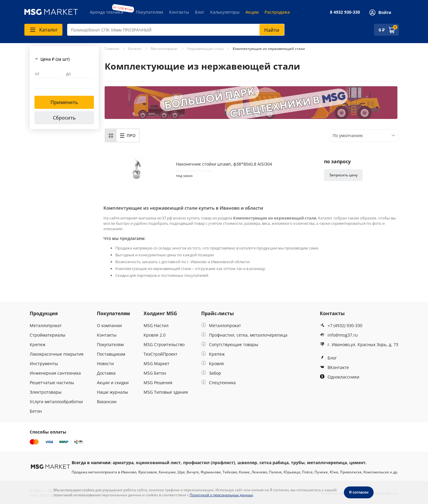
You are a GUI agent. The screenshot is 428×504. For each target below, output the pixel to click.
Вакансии (107, 402)
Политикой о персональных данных (221, 495)
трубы (298, 463)
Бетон (36, 411)
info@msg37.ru (339, 335)
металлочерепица (327, 463)
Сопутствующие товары (230, 344)
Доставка (106, 373)
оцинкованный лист (158, 463)
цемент (357, 463)
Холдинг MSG (160, 313)
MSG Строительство (164, 344)
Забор (211, 373)
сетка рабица (274, 463)
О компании (109, 325)
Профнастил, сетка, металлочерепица (244, 335)
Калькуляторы (225, 12)
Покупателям (150, 12)
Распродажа (277, 12)
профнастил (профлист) (209, 463)
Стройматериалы (48, 335)
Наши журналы (112, 392)
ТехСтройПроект (160, 354)
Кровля (213, 364)
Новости (105, 364)
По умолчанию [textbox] (348, 135)
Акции (252, 12)
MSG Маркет (156, 364)
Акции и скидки (113, 383)
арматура (123, 463)
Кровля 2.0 (155, 335)
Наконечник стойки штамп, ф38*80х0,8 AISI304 (224, 164)
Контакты (179, 12)
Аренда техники (107, 12)
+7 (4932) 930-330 (341, 325)
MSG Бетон (155, 373)
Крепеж (38, 344)
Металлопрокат (46, 325)
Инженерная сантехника (55, 373)
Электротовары (46, 392)
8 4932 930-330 (345, 12)
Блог (200, 12)
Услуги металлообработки (56, 402)
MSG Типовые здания (166, 392)
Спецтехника (218, 383)
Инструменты (44, 364)
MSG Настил (156, 325)
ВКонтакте (334, 367)
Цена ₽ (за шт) (55, 59)
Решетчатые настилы (52, 383)
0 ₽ (382, 30)
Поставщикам (111, 354)
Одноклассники (340, 377)
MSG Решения (158, 383)
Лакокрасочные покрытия (57, 354)
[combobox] (176, 30)
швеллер (247, 463)
